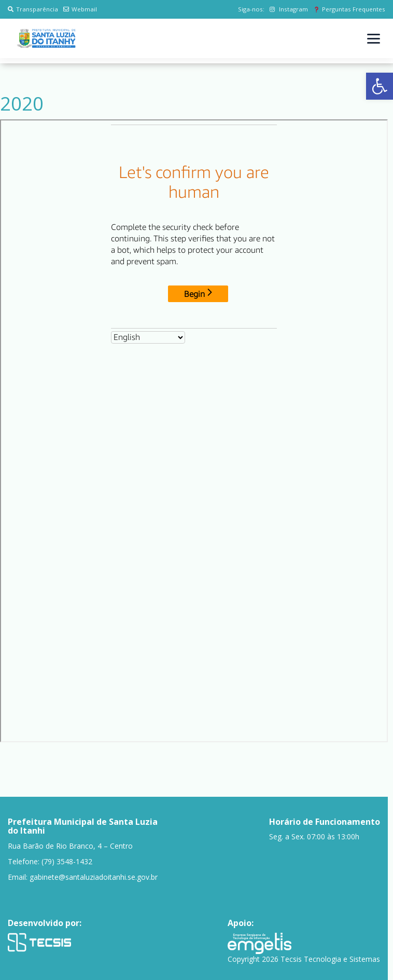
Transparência (33, 9)
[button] (380, 86)
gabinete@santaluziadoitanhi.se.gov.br (94, 877)
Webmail (80, 9)
